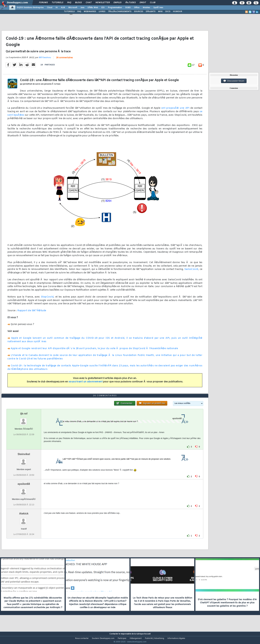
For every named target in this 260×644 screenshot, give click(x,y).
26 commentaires (64, 60)
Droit (143, 3)
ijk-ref (24, 420)
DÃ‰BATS (151, 12)
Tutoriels (57, 3)
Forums (43, 3)
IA (57, 8)
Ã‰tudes (130, 3)
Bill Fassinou (45, 60)
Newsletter (103, 3)
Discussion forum (234, 81)
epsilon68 (24, 490)
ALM (63, 8)
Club (153, 3)
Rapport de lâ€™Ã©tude (32, 313)
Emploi (117, 3)
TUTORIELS (69, 12)
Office (137, 8)
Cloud (50, 8)
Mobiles (146, 8)
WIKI (160, 12)
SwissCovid (191, 271)
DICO (168, 12)
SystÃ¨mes (158, 8)
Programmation (115, 8)
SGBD (128, 8)
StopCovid (47, 299)
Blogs (78, 3)
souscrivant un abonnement (86, 384)
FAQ (69, 3)
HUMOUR (178, 12)
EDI (103, 8)
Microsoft (73, 8)
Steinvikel (24, 460)
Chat (89, 3)
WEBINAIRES (90, 12)
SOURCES (139, 12)
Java (82, 8)
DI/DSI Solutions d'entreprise (30, 8)
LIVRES (102, 12)
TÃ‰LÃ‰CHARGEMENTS (120, 12)
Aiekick (24, 520)
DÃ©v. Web (93, 8)
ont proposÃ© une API (175, 110)
